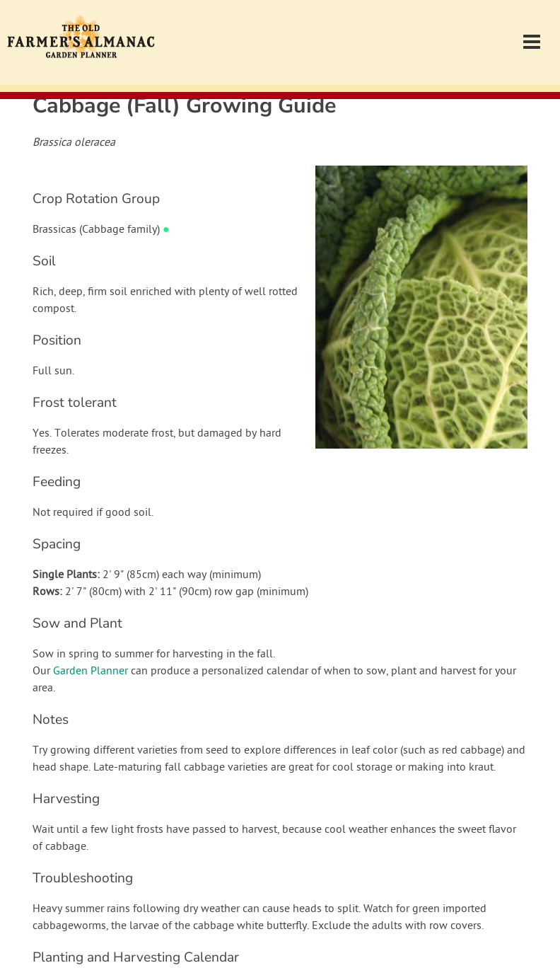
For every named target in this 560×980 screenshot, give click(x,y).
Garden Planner (91, 671)
